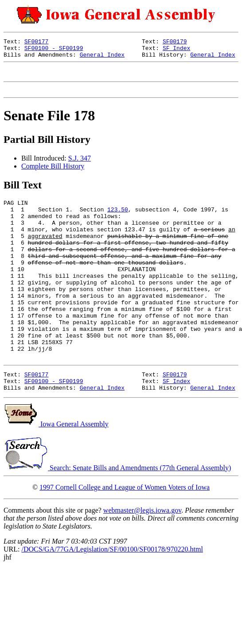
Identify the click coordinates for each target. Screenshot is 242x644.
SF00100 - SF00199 (54, 50)
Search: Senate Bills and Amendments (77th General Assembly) (117, 512)
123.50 (118, 220)
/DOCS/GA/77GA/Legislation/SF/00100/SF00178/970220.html (112, 593)
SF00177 (37, 42)
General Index (102, 58)
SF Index (176, 50)
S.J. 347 (80, 166)
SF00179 (175, 42)
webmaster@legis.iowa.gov (142, 554)
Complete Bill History (53, 174)
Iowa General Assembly (56, 468)
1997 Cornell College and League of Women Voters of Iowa (125, 531)
